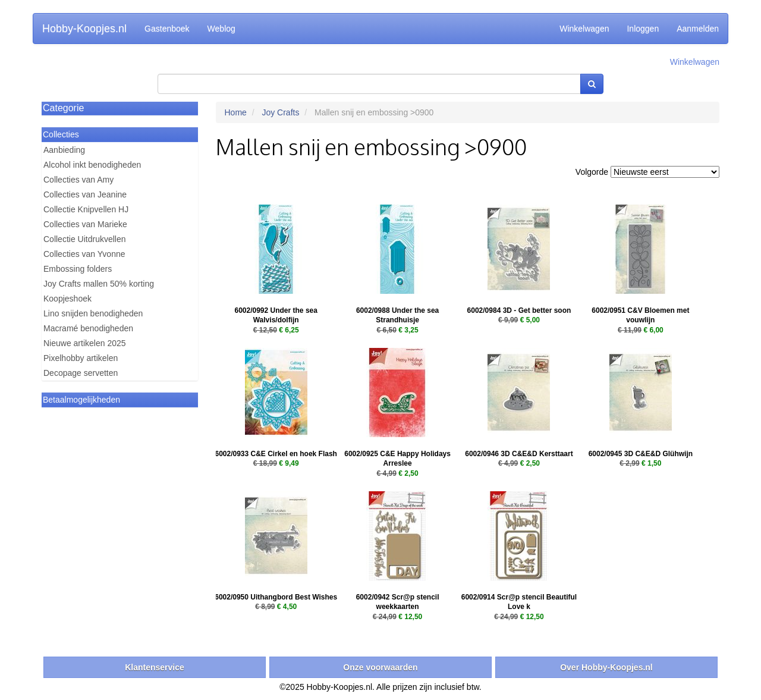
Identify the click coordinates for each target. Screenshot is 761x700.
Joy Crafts (280, 112)
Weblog (221, 29)
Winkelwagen (584, 29)
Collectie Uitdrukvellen (85, 239)
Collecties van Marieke (85, 224)
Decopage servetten (81, 373)
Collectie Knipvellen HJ (86, 209)
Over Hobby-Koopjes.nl (606, 667)
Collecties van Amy (78, 180)
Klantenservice (155, 667)
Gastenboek (167, 29)
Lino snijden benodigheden (93, 313)
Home (236, 112)
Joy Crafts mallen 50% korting (99, 284)
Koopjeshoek (67, 299)
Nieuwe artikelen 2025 (85, 343)
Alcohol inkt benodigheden (92, 165)
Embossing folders (78, 269)
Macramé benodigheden (88, 328)
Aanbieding (64, 150)
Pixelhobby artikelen (81, 358)
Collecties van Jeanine (85, 194)
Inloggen (643, 29)
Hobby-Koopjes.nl (84, 29)
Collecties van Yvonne (84, 254)
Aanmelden (698, 29)
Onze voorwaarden (380, 667)
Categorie (63, 108)
